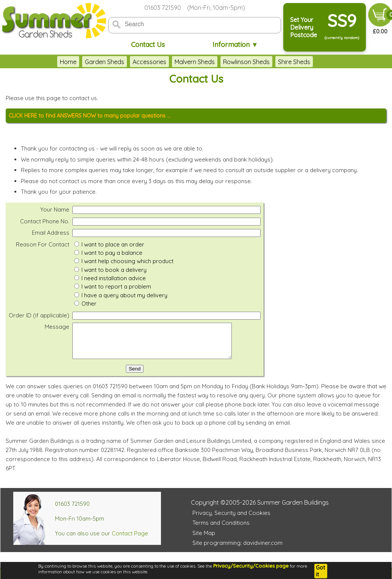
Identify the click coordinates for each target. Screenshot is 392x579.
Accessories (149, 62)
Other (89, 304)
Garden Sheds (105, 62)
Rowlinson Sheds (246, 62)
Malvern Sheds (195, 62)
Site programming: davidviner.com (237, 550)
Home (68, 62)
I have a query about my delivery (124, 295)
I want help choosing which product (127, 261)
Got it (320, 571)
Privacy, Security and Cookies (231, 520)
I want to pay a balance (112, 253)
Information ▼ (235, 45)
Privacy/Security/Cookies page (251, 566)
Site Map (204, 540)
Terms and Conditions (221, 530)
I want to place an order (113, 244)
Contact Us (148, 45)
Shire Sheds (294, 62)
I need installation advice (114, 278)
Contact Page (130, 540)
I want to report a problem (116, 286)
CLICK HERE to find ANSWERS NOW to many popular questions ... (90, 116)
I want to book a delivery (114, 270)
